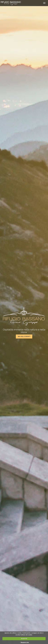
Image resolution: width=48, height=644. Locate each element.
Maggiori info (25, 642)
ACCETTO (24, 639)
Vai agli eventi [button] (24, 336)
